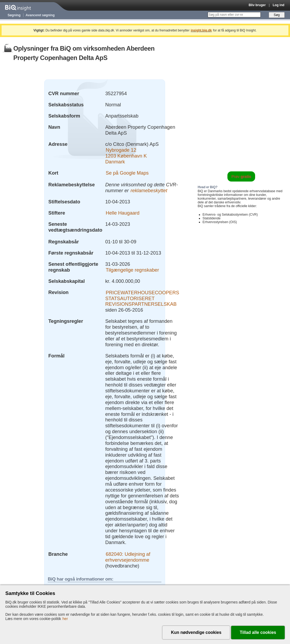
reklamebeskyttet (149, 190)
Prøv (241, 176)
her (65, 619)
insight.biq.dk (201, 30)
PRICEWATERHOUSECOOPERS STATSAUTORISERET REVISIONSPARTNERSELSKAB (142, 298)
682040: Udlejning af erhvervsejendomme (128, 557)
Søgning (14, 15)
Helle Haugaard (123, 213)
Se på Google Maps (127, 173)
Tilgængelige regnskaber (132, 270)
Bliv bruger (257, 5)
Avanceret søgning (40, 15)
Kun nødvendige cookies (196, 632)
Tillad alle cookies (258, 632)
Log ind (279, 5)
